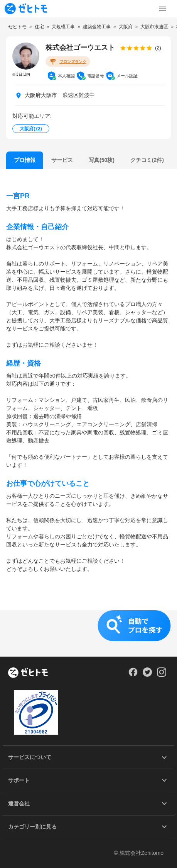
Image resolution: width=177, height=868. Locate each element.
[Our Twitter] (147, 675)
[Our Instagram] (162, 675)
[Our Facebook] (133, 675)
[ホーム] (28, 673)
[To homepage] (26, 9)
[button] (88, 633)
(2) (158, 48)
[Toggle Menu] (163, 9)
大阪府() (31, 129)
